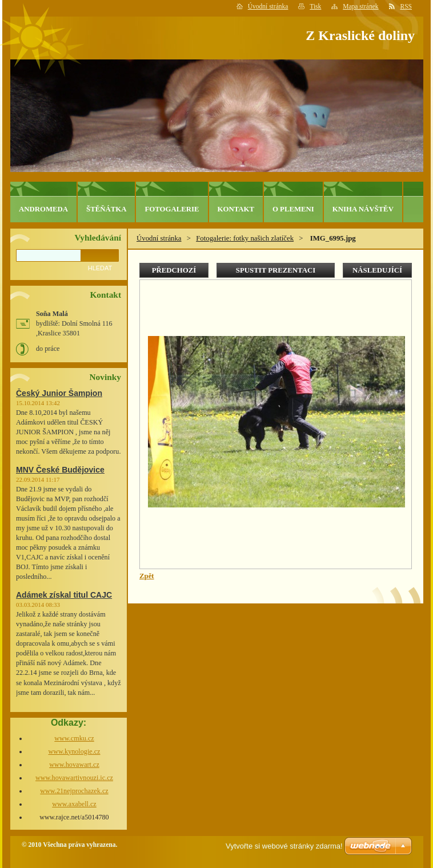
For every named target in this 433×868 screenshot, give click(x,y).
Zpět (147, 576)
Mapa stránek (360, 6)
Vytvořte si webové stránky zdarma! (284, 846)
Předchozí (174, 270)
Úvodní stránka (268, 6)
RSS (406, 6)
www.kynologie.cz (74, 751)
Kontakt (236, 209)
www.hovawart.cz (74, 765)
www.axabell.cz (74, 804)
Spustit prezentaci (276, 270)
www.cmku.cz (74, 738)
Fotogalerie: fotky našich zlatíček (245, 238)
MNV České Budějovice (60, 470)
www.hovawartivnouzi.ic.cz (74, 778)
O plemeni (293, 209)
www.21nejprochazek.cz (74, 791)
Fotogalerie (172, 209)
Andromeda (43, 209)
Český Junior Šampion (59, 393)
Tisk (315, 6)
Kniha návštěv (363, 209)
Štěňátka (106, 209)
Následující (377, 270)
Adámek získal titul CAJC (64, 595)
